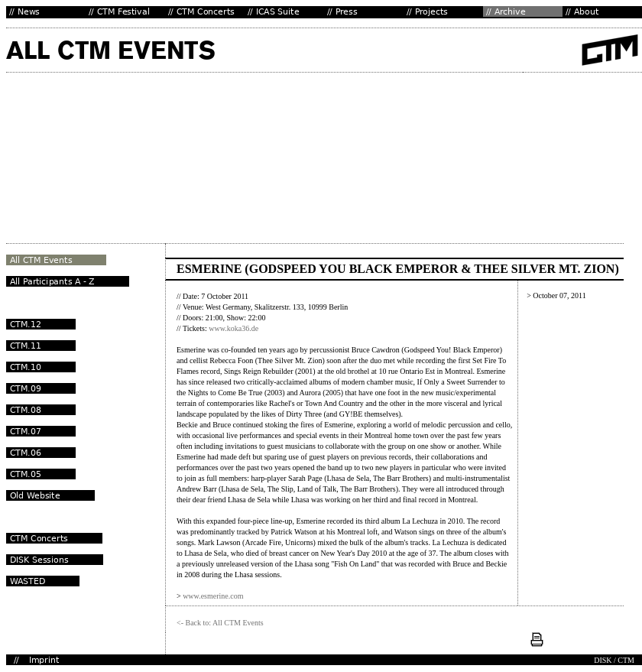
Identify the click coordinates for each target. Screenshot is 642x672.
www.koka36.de (233, 328)
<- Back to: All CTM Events (220, 623)
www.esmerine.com (213, 596)
